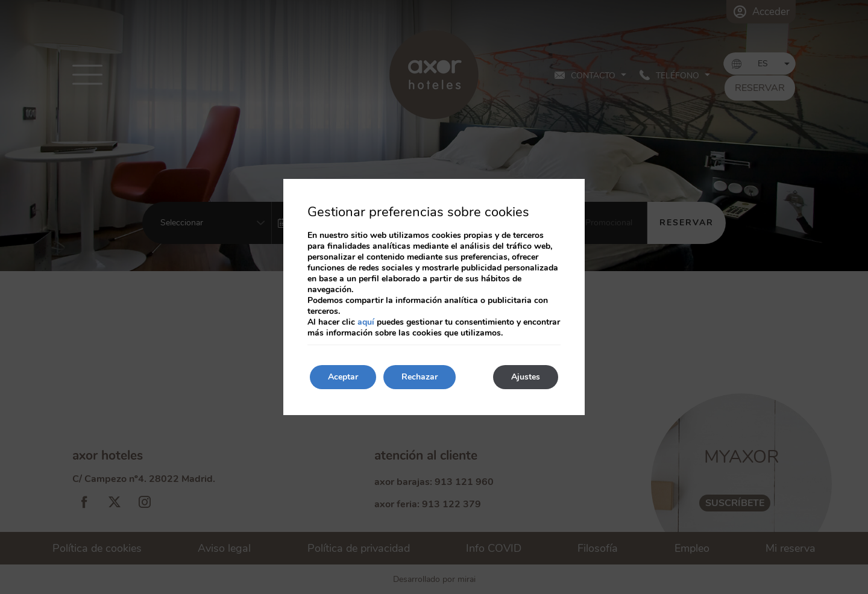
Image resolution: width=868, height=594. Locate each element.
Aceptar (343, 377)
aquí (366, 322)
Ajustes (526, 377)
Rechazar (420, 377)
